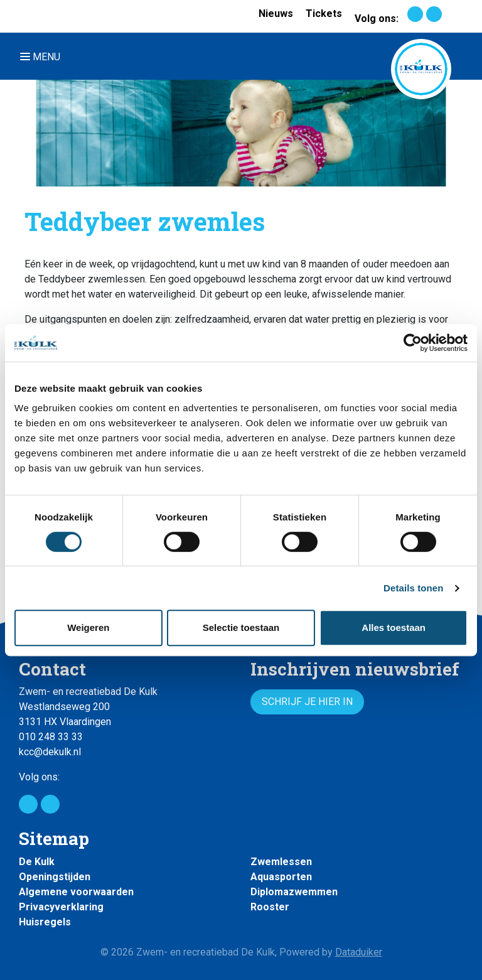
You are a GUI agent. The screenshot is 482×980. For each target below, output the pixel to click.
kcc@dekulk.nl (50, 752)
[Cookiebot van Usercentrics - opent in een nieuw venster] (413, 343)
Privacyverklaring (61, 907)
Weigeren (88, 627)
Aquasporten (281, 877)
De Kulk (37, 862)
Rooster (270, 907)
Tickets (324, 13)
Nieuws (276, 13)
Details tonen (413, 588)
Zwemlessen (281, 862)
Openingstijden (55, 877)
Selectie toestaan (241, 627)
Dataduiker (359, 952)
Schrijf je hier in (307, 702)
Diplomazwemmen (294, 892)
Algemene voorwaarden (76, 892)
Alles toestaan (394, 627)
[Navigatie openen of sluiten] (43, 56)
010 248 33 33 (51, 737)
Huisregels (45, 922)
